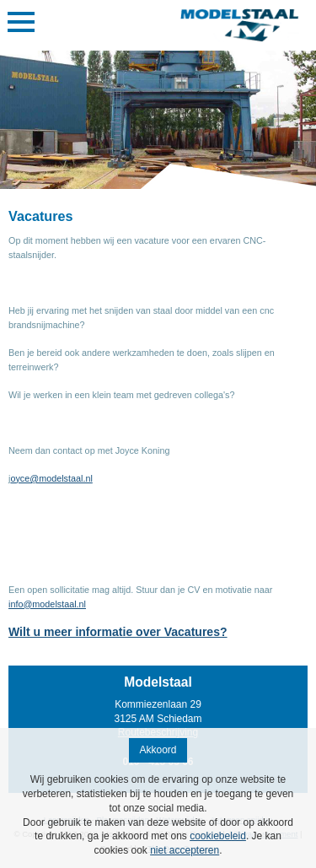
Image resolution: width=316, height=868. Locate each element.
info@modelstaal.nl (47, 604)
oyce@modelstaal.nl (51, 478)
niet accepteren (185, 850)
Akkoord (158, 750)
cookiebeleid (218, 836)
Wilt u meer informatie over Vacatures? (118, 632)
